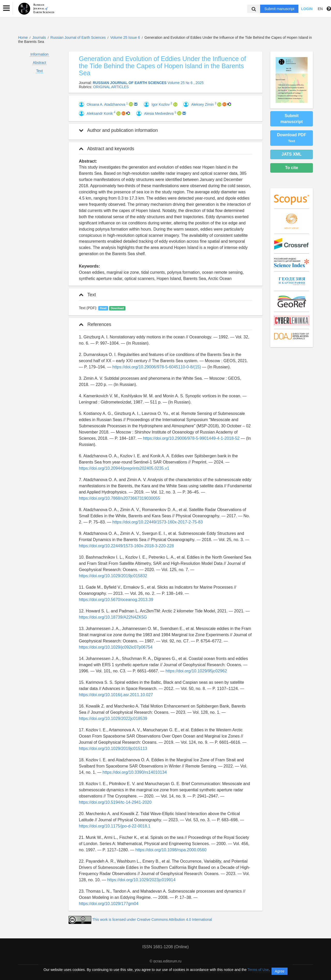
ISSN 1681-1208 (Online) (165, 947)
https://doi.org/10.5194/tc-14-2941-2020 (115, 802)
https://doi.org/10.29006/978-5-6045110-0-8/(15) (157, 367)
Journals (39, 37)
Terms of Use (258, 970)
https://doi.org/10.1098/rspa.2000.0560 (171, 850)
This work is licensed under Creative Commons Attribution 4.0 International (152, 920)
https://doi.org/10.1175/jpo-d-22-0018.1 (115, 826)
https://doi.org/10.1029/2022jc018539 (113, 719)
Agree (279, 971)
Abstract (39, 63)
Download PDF (292, 138)
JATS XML (292, 154)
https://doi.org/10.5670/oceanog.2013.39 (116, 600)
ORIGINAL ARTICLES (111, 87)
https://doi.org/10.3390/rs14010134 (135, 772)
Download (117, 308)
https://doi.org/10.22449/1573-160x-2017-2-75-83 (158, 522)
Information (39, 54)
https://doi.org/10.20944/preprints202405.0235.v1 (124, 468)
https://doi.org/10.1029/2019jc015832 (113, 576)
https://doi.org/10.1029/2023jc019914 (141, 880)
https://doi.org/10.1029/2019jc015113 (113, 749)
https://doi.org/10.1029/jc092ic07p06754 (116, 647)
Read (103, 308)
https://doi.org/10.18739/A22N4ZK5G (113, 617)
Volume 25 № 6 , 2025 (186, 83)
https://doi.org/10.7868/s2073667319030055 (119, 498)
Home (23, 37)
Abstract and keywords (107, 149)
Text (40, 71)
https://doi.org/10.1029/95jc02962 (196, 671)
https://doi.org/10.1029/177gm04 (109, 904)
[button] (6, 8)
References (95, 324)
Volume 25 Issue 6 (126, 37)
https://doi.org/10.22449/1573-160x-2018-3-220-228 (126, 546)
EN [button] (320, 9)
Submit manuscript (279, 9)
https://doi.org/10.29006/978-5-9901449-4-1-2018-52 (191, 438)
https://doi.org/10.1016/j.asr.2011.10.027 (116, 695)
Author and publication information (118, 130)
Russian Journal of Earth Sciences (79, 37)
